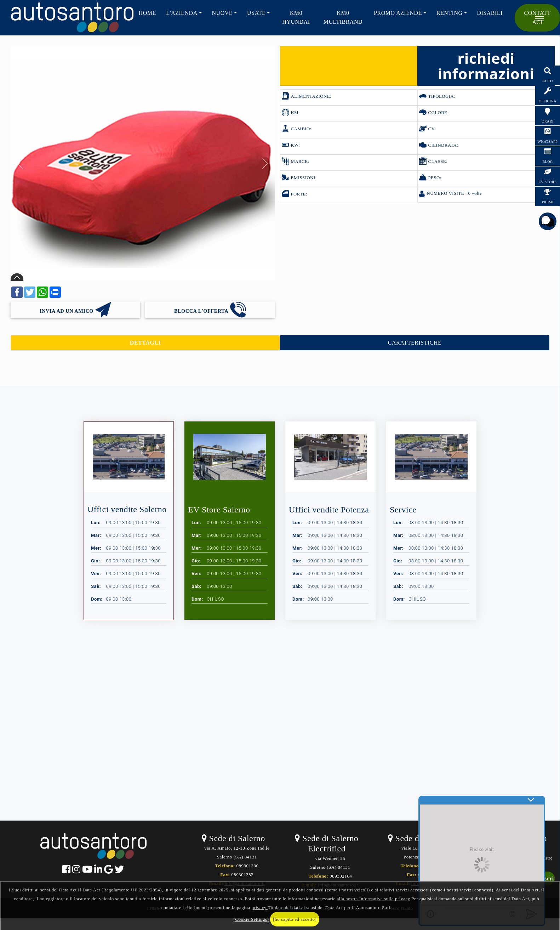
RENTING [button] (450, 13)
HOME (147, 13)
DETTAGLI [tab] (145, 343)
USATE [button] (256, 13)
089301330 (248, 866)
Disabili (490, 13)
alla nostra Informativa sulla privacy (374, 899)
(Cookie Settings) (251, 919)
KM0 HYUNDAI (296, 17)
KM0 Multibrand (343, 17)
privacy (259, 908)
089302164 (341, 876)
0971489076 (434, 866)
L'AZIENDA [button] (182, 13)
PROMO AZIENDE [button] (398, 13)
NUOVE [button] (222, 13)
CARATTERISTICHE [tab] (415, 343)
